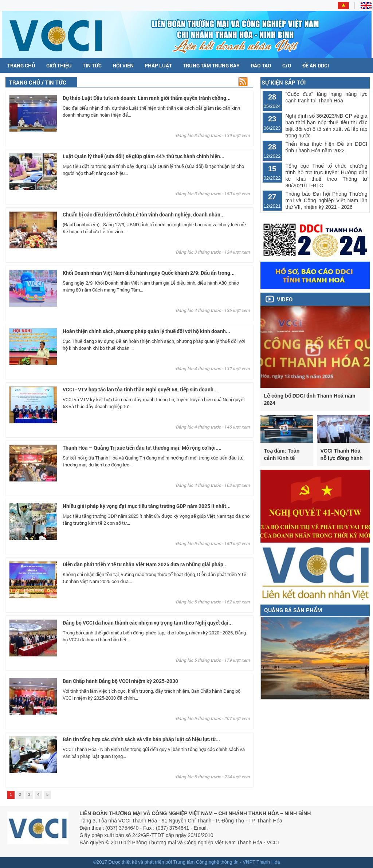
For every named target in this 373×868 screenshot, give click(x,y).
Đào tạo (261, 65)
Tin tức (92, 65)
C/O (287, 65)
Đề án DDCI (316, 65)
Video (285, 299)
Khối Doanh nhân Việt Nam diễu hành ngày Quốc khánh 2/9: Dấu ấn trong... (149, 273)
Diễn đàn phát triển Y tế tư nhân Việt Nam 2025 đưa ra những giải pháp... (145, 564)
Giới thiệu (59, 65)
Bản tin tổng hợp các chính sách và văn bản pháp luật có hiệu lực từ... (141, 739)
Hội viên (123, 65)
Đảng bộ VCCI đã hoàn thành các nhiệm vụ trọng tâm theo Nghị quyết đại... (148, 623)
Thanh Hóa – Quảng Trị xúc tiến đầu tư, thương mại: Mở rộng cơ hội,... (142, 448)
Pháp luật (158, 65)
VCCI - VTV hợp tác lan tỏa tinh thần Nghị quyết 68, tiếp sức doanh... (140, 389)
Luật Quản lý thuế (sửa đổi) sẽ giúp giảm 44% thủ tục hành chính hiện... (144, 156)
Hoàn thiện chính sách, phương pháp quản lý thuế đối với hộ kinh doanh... (146, 331)
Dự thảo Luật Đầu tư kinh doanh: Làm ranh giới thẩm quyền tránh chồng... (147, 98)
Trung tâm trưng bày (211, 65)
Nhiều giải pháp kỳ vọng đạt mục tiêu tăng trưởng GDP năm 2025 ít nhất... (147, 506)
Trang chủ (21, 65)
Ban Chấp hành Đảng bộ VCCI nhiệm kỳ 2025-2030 (120, 681)
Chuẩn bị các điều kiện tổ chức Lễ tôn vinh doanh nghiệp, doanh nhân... (144, 214)
